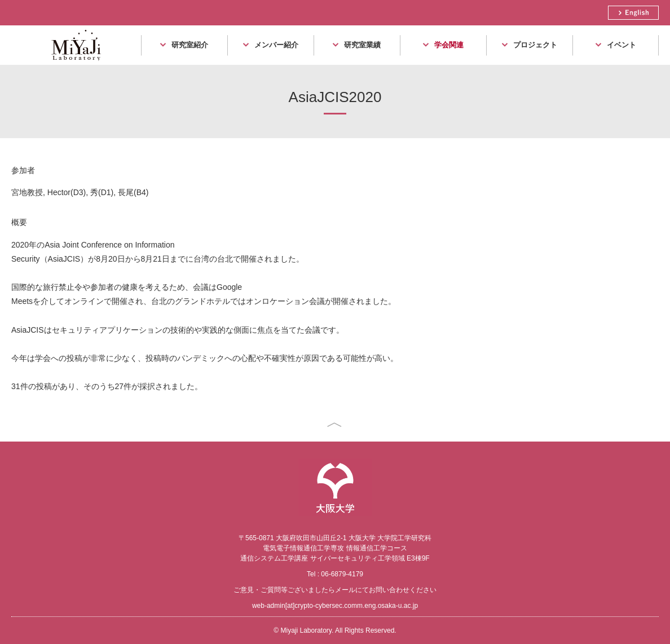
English (633, 13)
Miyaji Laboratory (72, 65)
